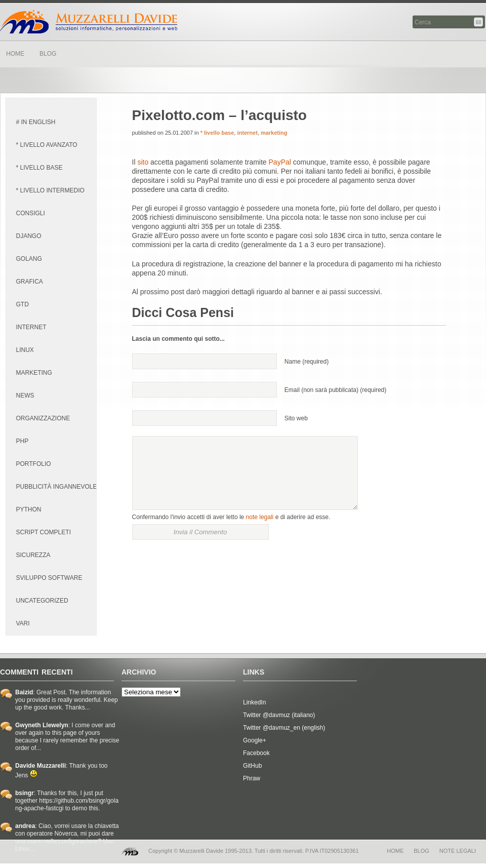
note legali (260, 517)
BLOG (48, 54)
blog (421, 851)
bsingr (25, 793)
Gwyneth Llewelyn (42, 725)
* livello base (217, 133)
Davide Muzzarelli (89, 22)
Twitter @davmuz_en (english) (284, 728)
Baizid (24, 692)
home (395, 851)
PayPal (280, 162)
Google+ (255, 740)
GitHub (252, 766)
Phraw (252, 778)
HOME (15, 54)
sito (143, 162)
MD (130, 851)
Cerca (479, 22)
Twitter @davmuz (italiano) (279, 715)
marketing (274, 133)
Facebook (256, 753)
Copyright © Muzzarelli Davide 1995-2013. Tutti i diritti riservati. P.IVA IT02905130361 (254, 851)
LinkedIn (254, 702)
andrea (25, 826)
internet (247, 133)
